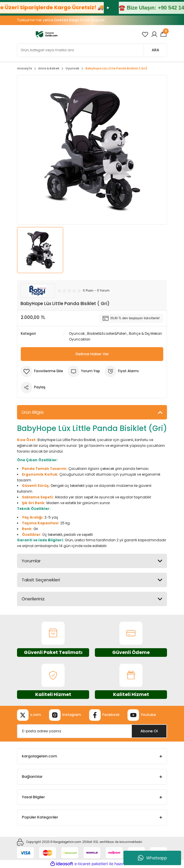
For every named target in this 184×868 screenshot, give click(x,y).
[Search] (92, 50)
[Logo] (47, 34)
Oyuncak (77, 334)
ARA (155, 50)
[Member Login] (154, 34)
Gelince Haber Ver (92, 354)
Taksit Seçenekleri (41, 580)
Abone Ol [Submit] (149, 731)
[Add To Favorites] (42, 371)
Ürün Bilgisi (33, 412)
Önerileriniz (33, 599)
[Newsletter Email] (92, 731)
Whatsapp (152, 858)
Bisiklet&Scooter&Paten (107, 334)
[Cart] (164, 34)
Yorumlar (31, 561)
